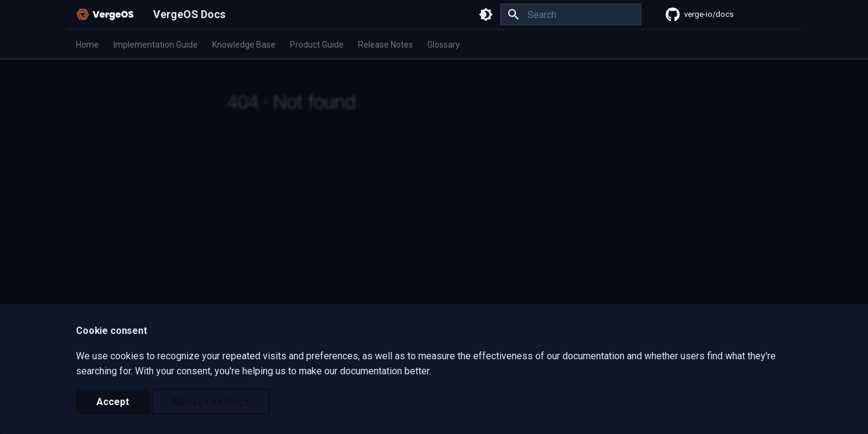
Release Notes (385, 45)
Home (87, 45)
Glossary (444, 45)
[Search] (571, 14)
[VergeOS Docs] (105, 14)
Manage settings (211, 402)
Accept (113, 402)
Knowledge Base (244, 45)
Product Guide (317, 45)
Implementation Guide (156, 45)
